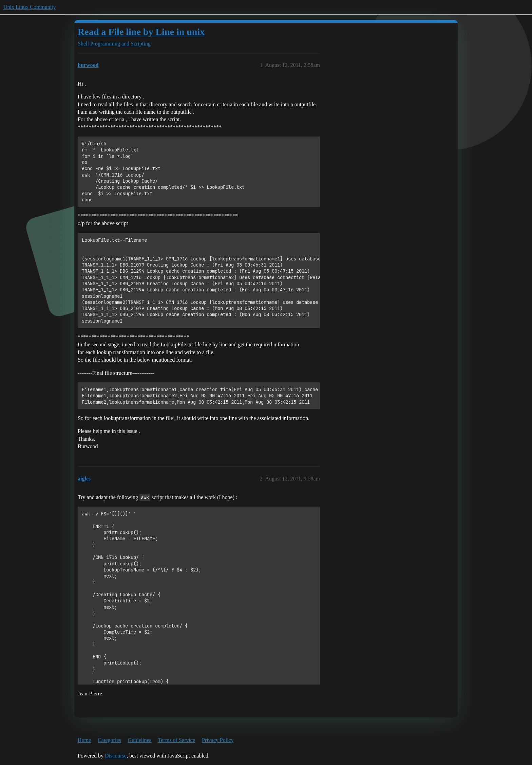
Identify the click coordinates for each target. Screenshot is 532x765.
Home (84, 740)
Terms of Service (177, 740)
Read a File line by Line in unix (141, 32)
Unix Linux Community (30, 7)
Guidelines (140, 740)
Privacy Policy (218, 740)
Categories (109, 740)
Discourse (116, 756)
